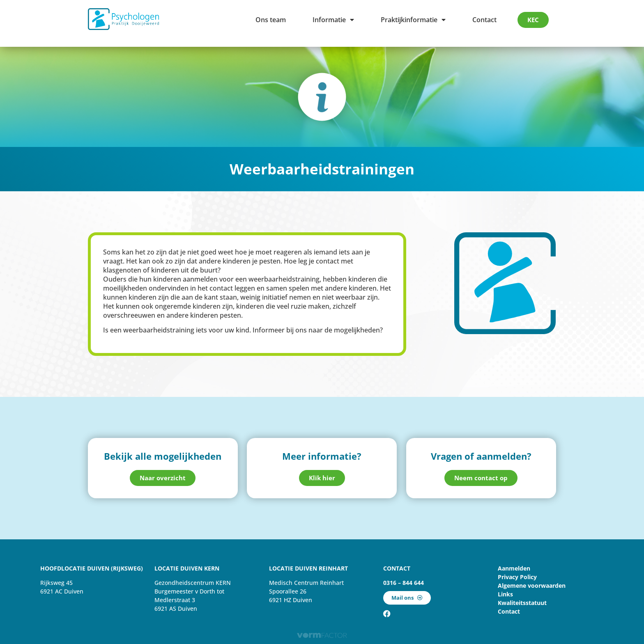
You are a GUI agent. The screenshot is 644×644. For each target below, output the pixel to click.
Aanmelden (514, 568)
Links (505, 594)
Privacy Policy (517, 577)
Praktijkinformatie (413, 20)
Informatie (333, 20)
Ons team (271, 20)
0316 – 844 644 (404, 583)
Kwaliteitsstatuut (522, 603)
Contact (484, 20)
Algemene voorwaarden (532, 586)
